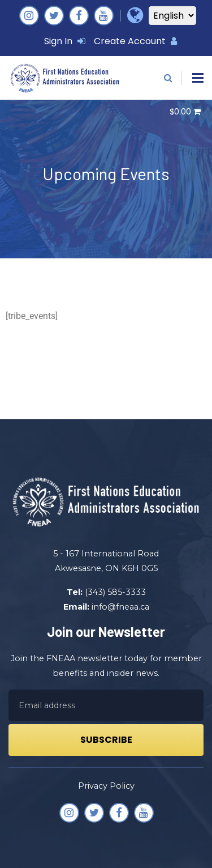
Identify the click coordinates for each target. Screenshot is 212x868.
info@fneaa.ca (120, 607)
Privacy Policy (106, 786)
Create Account (135, 41)
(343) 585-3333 (115, 592)
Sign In (65, 41)
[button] (198, 78)
